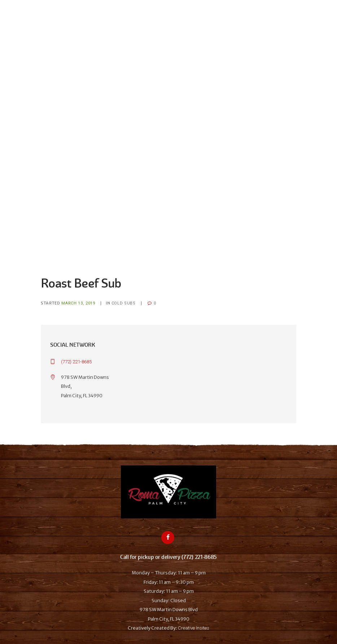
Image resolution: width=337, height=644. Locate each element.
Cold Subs (124, 303)
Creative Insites (194, 628)
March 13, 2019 (78, 303)
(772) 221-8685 (76, 362)
